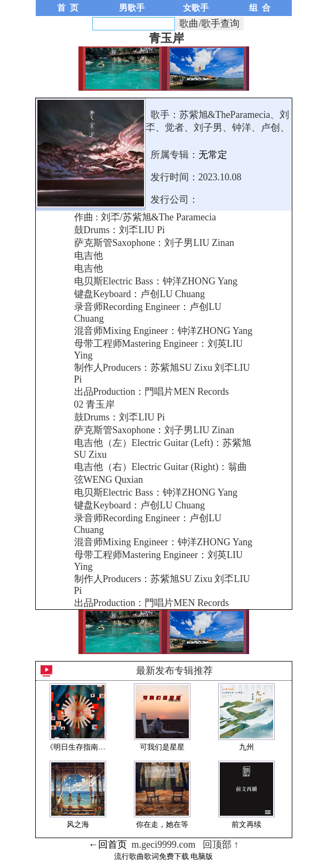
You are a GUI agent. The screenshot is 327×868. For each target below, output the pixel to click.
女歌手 (196, 8)
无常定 (213, 155)
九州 (246, 747)
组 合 (260, 8)
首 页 (68, 8)
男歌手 (132, 8)
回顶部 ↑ (221, 845)
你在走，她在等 (162, 825)
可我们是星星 (162, 747)
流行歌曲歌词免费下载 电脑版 (164, 857)
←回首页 (108, 845)
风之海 (78, 825)
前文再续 (246, 825)
